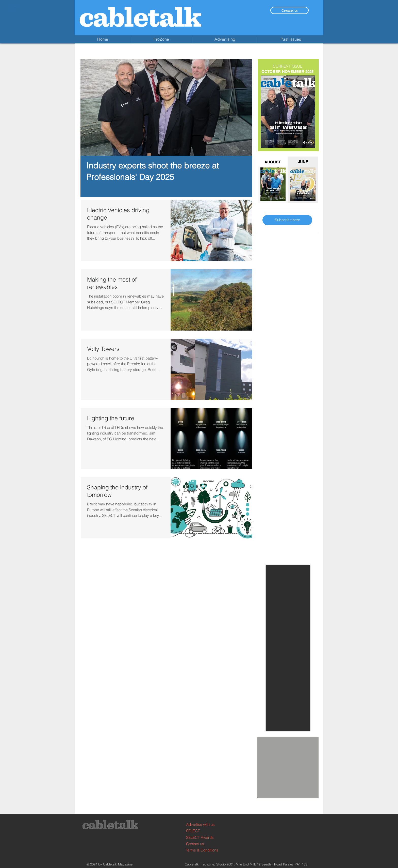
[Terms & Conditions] (205, 850)
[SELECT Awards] (205, 837)
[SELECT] (205, 831)
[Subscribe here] (287, 220)
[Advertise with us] (205, 824)
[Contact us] (289, 10)
